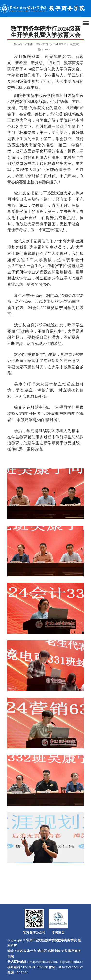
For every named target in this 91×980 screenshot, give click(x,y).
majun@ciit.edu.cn (43, 962)
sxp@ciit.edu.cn (72, 962)
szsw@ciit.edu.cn (71, 967)
